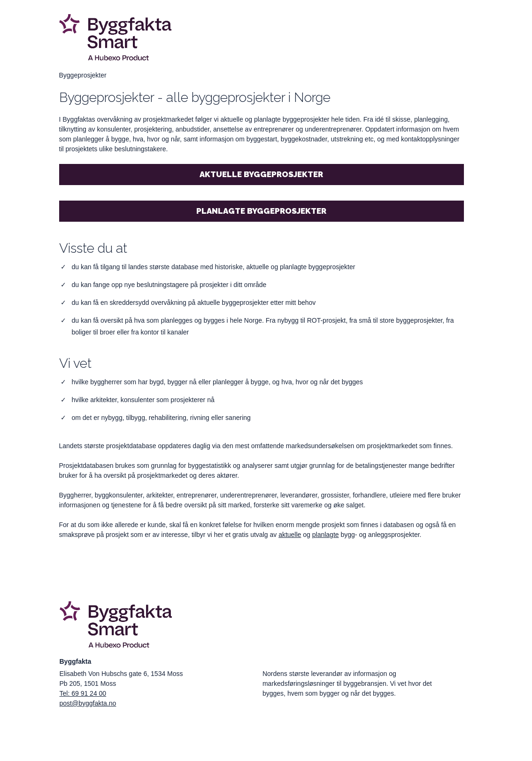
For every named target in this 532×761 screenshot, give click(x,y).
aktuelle (290, 535)
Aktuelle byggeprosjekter (261, 174)
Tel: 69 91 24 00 (83, 693)
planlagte (326, 535)
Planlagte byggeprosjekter (261, 211)
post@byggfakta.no (88, 703)
